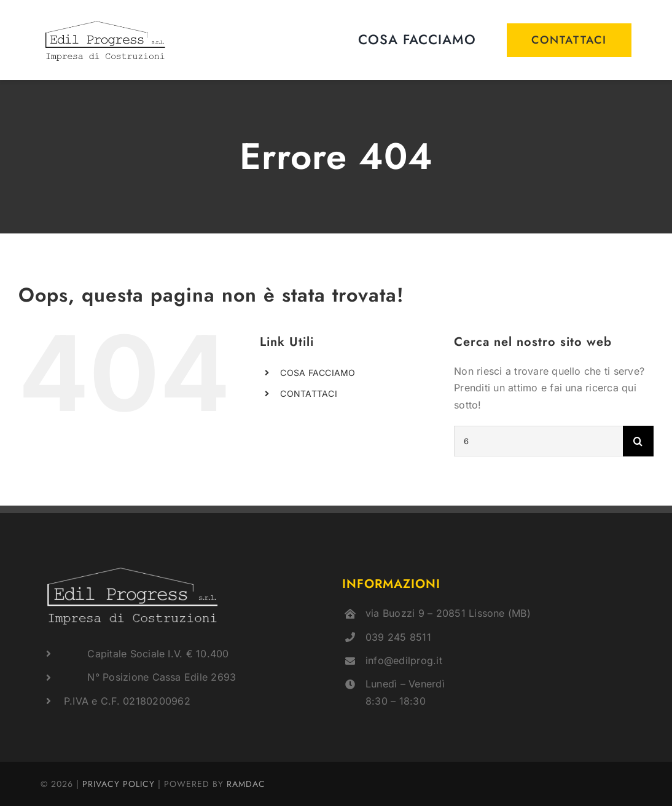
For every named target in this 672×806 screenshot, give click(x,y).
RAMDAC (246, 784)
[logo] (106, 22)
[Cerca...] (538, 441)
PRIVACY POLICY (119, 784)
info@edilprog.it (404, 660)
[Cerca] (638, 441)
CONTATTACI (308, 393)
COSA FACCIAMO (318, 373)
